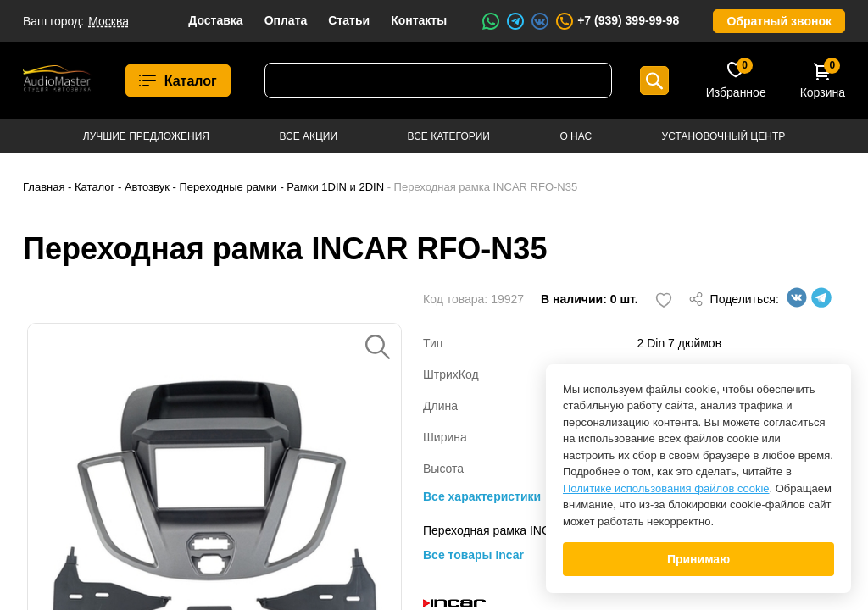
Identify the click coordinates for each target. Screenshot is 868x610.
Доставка (215, 20)
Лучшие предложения (146, 136)
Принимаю (698, 559)
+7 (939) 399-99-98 (617, 21)
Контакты (419, 20)
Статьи (349, 20)
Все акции (308, 136)
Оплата (286, 20)
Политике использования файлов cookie (666, 488)
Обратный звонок (779, 21)
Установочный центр (724, 136)
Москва (108, 21)
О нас (576, 136)
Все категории (449, 136)
